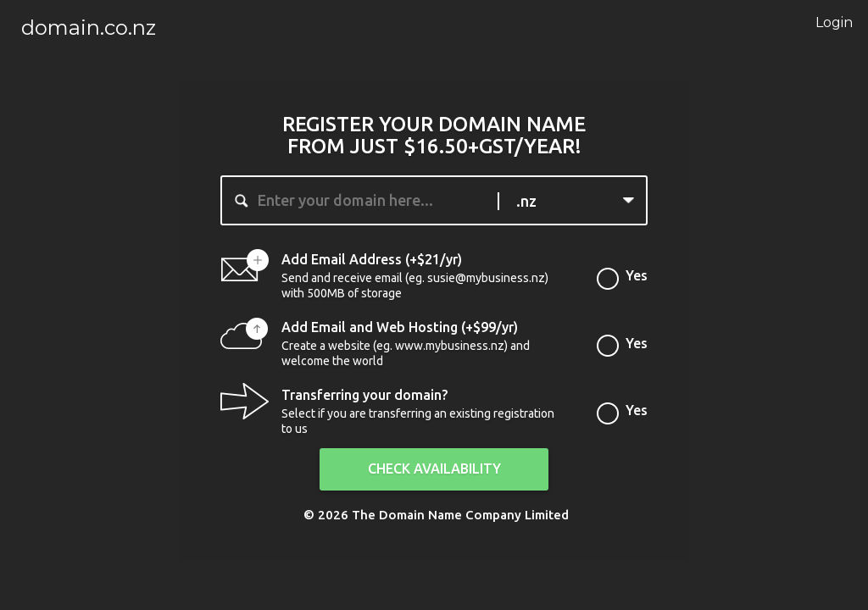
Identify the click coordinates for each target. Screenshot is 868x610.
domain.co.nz (89, 28)
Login (826, 22)
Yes (637, 280)
